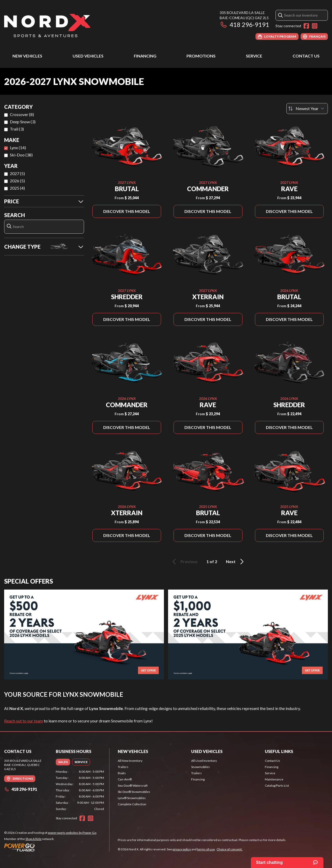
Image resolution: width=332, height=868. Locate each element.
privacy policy (182, 849)
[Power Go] (51, 847)
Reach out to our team (24, 721)
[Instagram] (315, 26)
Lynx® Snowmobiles (132, 798)
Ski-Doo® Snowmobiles (134, 792)
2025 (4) (17, 188)
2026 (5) (17, 181)
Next (236, 562)
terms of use (206, 849)
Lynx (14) (18, 148)
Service (254, 56)
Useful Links (279, 751)
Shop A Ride (33, 839)
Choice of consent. (230, 849)
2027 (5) (17, 173)
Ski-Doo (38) (21, 155)
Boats (122, 773)
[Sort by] (307, 109)
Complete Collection (132, 804)
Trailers (123, 767)
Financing (145, 56)
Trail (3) (17, 129)
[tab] (63, 762)
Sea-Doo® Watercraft (133, 785)
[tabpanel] (80, 790)
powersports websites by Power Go (72, 833)
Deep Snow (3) (23, 122)
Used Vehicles (88, 56)
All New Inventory (130, 761)
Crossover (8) (22, 114)
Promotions (201, 56)
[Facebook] (306, 26)
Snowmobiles (200, 767)
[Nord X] (47, 25)
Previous (184, 562)
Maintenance (274, 779)
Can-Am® (125, 779)
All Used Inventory (204, 761)
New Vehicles (27, 56)
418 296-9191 (244, 24)
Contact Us (306, 56)
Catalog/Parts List (277, 785)
